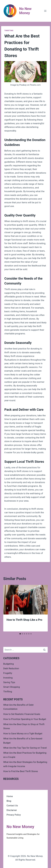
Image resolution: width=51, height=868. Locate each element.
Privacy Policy (14, 815)
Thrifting (9, 31)
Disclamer (12, 810)
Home (10, 796)
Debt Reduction (11, 668)
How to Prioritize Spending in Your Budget (25, 719)
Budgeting (8, 664)
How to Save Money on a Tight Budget (23, 734)
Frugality (8, 673)
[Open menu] (45, 11)
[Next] (43, 608)
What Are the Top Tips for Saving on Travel (25, 748)
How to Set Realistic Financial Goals (22, 714)
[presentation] (26, 600)
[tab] (20, 634)
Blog (9, 801)
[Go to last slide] (8, 608)
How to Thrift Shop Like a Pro (24, 620)
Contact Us (12, 806)
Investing (8, 678)
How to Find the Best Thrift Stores (21, 771)
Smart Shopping (12, 687)
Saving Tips (9, 682)
